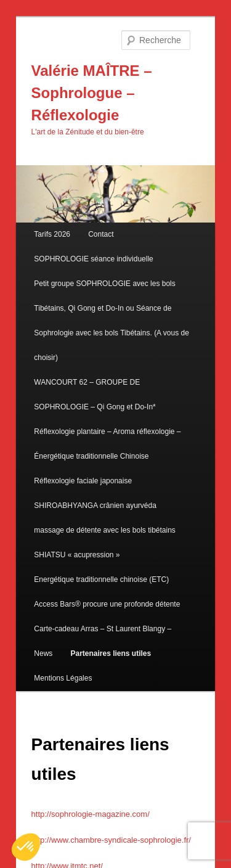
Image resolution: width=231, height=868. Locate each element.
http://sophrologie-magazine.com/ (91, 814)
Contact (101, 234)
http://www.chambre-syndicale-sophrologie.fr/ (111, 840)
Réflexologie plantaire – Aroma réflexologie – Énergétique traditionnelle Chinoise (107, 444)
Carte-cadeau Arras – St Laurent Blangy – (103, 629)
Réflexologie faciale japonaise (83, 481)
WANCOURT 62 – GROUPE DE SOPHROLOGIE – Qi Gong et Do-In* (95, 395)
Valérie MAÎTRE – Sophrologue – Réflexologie (92, 93)
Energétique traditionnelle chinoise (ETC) (101, 579)
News (43, 653)
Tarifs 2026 (52, 234)
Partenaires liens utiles (111, 653)
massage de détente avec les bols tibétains (104, 530)
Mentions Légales (63, 678)
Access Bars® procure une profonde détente (107, 604)
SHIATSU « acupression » (77, 555)
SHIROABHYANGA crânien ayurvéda (95, 506)
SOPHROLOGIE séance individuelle (93, 259)
